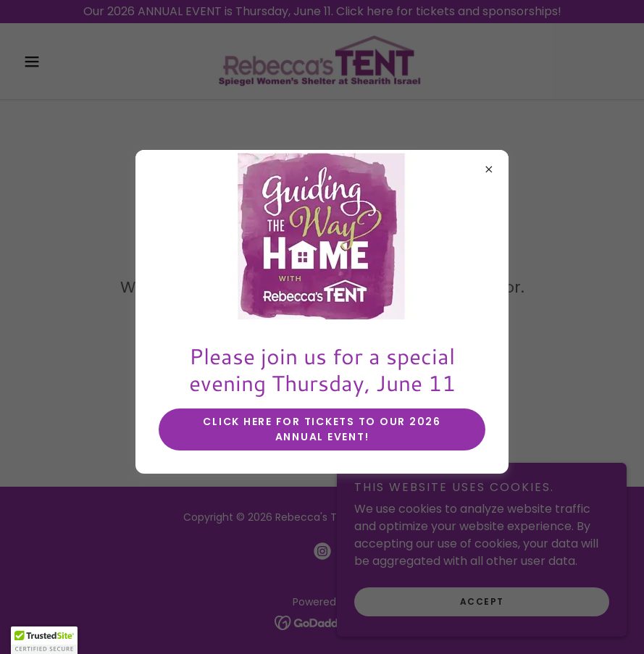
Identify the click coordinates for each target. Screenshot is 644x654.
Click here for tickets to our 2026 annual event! (322, 429)
